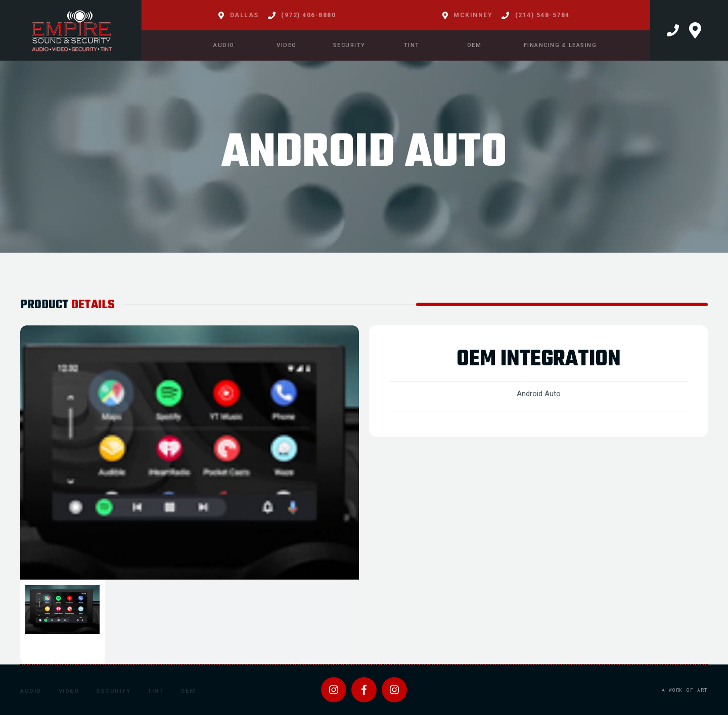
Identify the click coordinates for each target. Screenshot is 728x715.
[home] (71, 30)
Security (113, 691)
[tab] (62, 622)
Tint (155, 691)
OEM (188, 691)
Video (69, 691)
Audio (31, 691)
